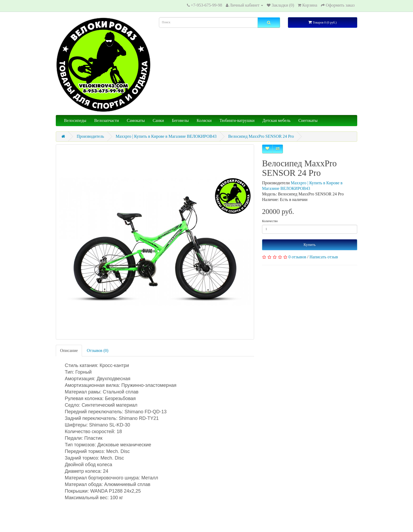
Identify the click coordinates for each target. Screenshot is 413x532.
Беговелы (180, 120)
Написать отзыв (324, 257)
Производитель (90, 136)
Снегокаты (308, 120)
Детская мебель (277, 120)
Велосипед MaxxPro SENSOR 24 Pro (261, 136)
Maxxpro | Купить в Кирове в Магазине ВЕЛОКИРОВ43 (166, 136)
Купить (310, 245)
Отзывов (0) (97, 350)
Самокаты (136, 120)
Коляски (204, 120)
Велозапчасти (106, 120)
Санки (158, 120)
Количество (270, 221)
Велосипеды (75, 120)
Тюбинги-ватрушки (237, 120)
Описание (69, 350)
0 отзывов (297, 257)
